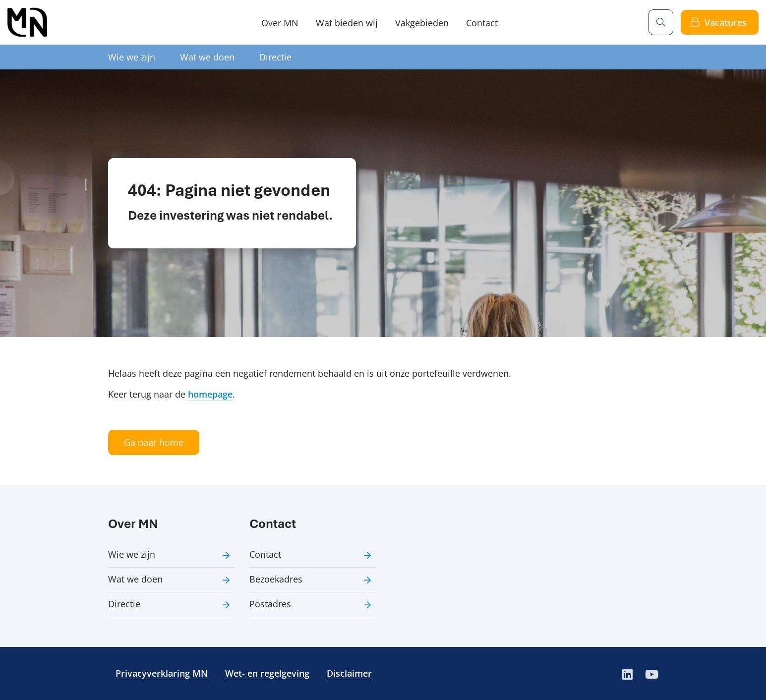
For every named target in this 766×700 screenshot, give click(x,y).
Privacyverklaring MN (162, 673)
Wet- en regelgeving (267, 673)
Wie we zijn (132, 57)
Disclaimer (349, 673)
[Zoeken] (661, 22)
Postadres (270, 604)
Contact (482, 23)
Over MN (280, 23)
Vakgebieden (422, 23)
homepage (210, 394)
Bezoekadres (276, 579)
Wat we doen (207, 57)
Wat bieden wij (347, 23)
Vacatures (726, 22)
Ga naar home (154, 442)
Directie (275, 57)
